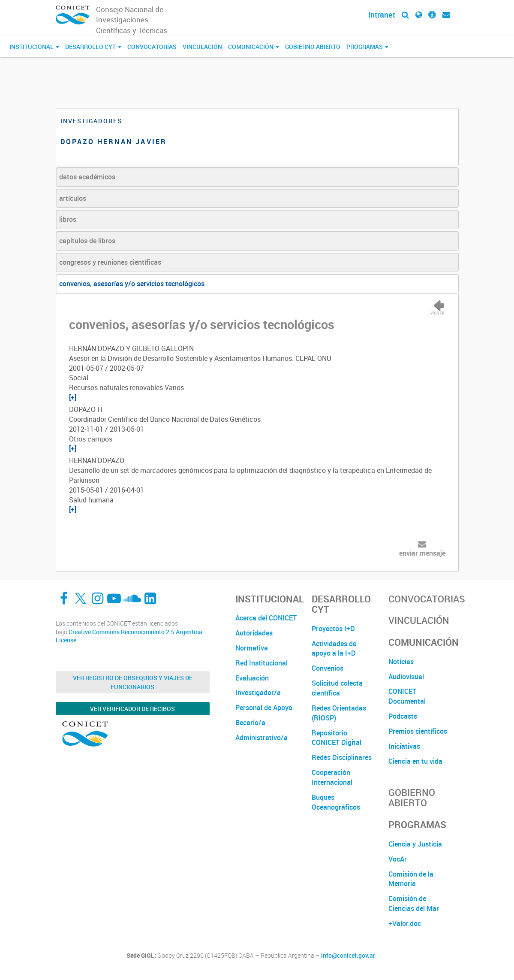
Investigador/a (258, 693)
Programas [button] (367, 47)
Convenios (328, 668)
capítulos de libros (87, 241)
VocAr (398, 859)
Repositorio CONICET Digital (337, 738)
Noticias (401, 662)
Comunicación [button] (254, 47)
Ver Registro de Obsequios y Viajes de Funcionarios (133, 682)
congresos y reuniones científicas (110, 262)
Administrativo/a (262, 738)
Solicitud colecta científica (337, 688)
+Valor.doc (405, 923)
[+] (73, 397)
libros (68, 219)
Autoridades (254, 633)
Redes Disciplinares (342, 757)
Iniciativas (404, 746)
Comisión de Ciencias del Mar (414, 903)
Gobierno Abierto (313, 47)
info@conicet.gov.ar (348, 956)
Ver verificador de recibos (132, 709)
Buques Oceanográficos (336, 802)
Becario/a (250, 723)
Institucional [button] (34, 47)
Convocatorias (152, 47)
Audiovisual (406, 677)
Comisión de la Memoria (411, 879)
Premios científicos (418, 731)
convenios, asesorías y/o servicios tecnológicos (132, 284)
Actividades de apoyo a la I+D (334, 649)
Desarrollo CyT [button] (93, 47)
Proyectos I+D (333, 629)
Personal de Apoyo (264, 708)
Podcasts (403, 716)
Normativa (252, 648)
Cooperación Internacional (332, 777)
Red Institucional (262, 663)
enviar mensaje (422, 553)
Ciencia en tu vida (415, 761)
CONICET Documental (407, 696)
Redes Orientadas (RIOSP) (339, 713)
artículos (73, 198)
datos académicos (87, 177)
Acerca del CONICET (266, 618)
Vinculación (202, 47)
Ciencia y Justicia (415, 844)
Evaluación (252, 678)
